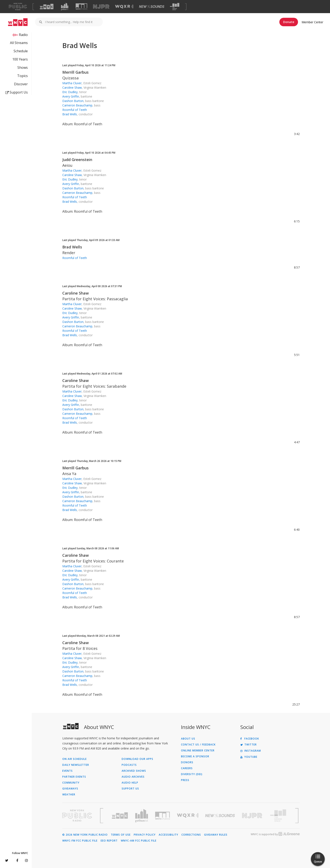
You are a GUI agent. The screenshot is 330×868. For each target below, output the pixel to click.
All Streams (19, 43)
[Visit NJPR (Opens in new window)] (101, 7)
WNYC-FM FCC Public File (80, 841)
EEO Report (109, 841)
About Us (188, 739)
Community (71, 783)
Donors (187, 762)
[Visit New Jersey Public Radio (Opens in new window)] (253, 816)
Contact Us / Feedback (198, 745)
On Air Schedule (74, 759)
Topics (22, 76)
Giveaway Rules (216, 835)
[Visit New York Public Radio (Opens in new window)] (77, 816)
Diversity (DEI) (192, 774)
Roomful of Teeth (75, 110)
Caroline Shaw (72, 87)
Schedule (21, 51)
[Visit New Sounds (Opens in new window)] (152, 7)
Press (185, 780)
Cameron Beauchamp (77, 105)
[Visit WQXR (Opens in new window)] (124, 7)
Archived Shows (134, 771)
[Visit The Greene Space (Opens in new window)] (175, 7)
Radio (23, 35)
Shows (23, 68)
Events (68, 771)
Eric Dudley (70, 92)
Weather (69, 795)
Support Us (17, 92)
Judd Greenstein (77, 160)
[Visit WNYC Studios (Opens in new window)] (81, 6)
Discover (21, 84)
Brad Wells (70, 114)
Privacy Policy (145, 835)
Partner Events (74, 777)
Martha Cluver (72, 83)
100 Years (20, 59)
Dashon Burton (73, 101)
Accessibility (168, 835)
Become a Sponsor (195, 756)
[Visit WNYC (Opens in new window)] (47, 7)
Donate (289, 22)
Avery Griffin (71, 96)
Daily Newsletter (76, 765)
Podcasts (129, 765)
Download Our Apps (137, 759)
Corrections (191, 835)
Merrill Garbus (75, 72)
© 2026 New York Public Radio (85, 835)
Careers (187, 768)
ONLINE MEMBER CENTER (198, 751)
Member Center (312, 22)
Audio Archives (133, 777)
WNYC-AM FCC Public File (139, 841)
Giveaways (70, 789)
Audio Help (130, 783)
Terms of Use (121, 835)
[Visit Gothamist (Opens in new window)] (65, 7)
